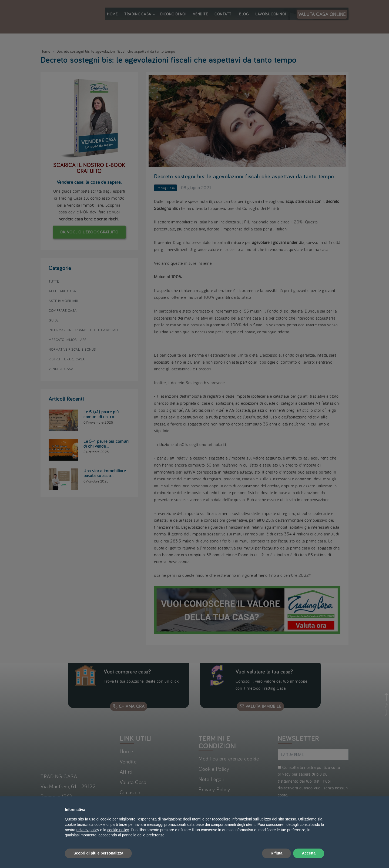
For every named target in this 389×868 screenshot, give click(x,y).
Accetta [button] (309, 853)
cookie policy (118, 830)
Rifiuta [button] (277, 853)
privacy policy (88, 830)
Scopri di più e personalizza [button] (98, 853)
